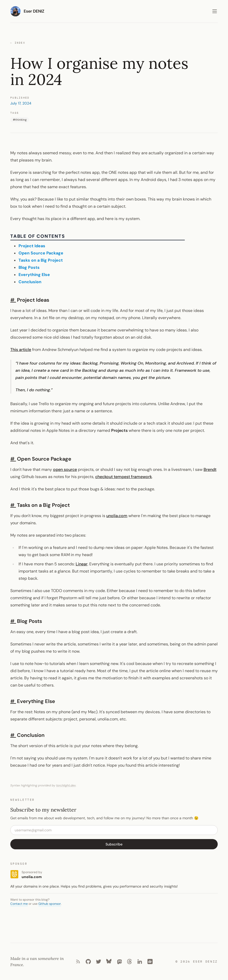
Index (18, 43)
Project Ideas (32, 246)
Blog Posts (29, 267)
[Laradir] (150, 962)
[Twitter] (99, 962)
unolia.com (117, 516)
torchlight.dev (66, 785)
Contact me (19, 904)
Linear (82, 564)
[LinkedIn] (140, 962)
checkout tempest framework (124, 477)
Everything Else (34, 275)
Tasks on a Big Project (41, 260)
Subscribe (114, 844)
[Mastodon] (119, 962)
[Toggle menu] (215, 11)
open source (65, 469)
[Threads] (129, 962)
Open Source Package (41, 253)
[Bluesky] (109, 962)
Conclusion (30, 282)
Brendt (210, 469)
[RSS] (78, 962)
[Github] (88, 962)
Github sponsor (50, 904)
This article (21, 350)
